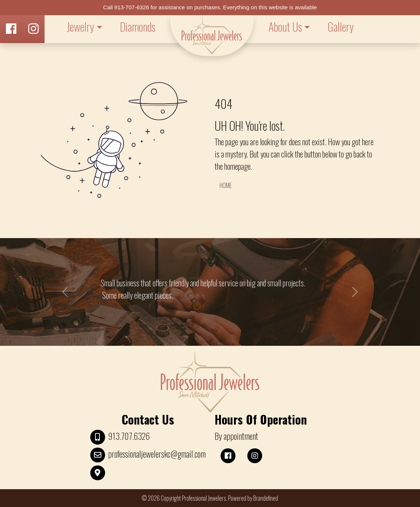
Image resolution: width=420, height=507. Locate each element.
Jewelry (80, 27)
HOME (226, 185)
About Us (285, 27)
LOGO (212, 36)
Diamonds (138, 27)
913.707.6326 (129, 436)
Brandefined (266, 498)
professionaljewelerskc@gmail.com (157, 454)
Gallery (341, 27)
